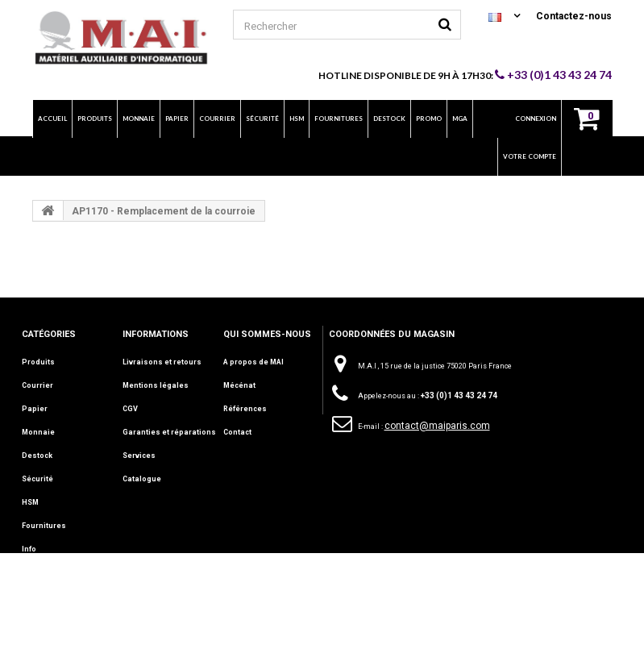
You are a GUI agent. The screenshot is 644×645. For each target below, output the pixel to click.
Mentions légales (156, 385)
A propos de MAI (253, 362)
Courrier (37, 385)
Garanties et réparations (169, 432)
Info (29, 549)
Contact (237, 432)
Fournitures (44, 526)
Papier (35, 409)
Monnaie (38, 432)
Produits (38, 362)
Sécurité (37, 479)
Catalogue (142, 479)
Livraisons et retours (162, 362)
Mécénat (239, 385)
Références (245, 409)
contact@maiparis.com (437, 426)
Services (139, 456)
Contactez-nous (574, 16)
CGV (130, 409)
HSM (30, 502)
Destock (37, 456)
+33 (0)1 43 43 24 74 (553, 75)
